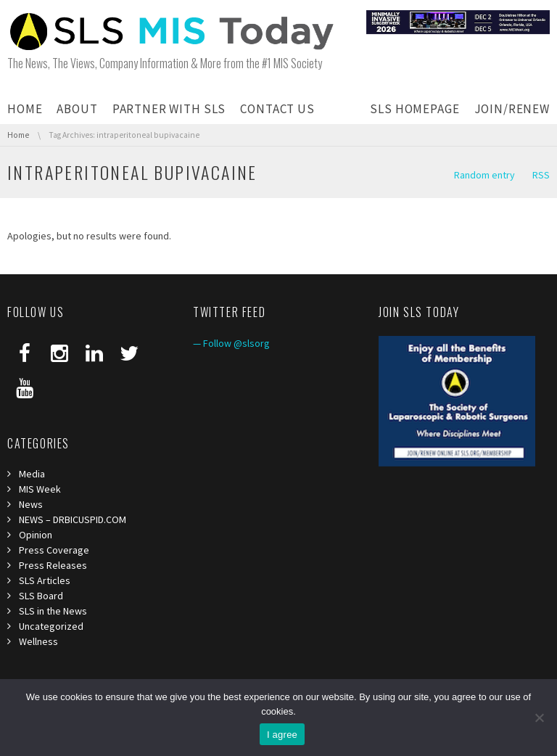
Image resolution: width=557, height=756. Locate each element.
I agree (282, 735)
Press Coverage (54, 550)
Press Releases (53, 565)
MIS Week (40, 489)
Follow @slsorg (236, 343)
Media (32, 474)
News (31, 504)
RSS (541, 175)
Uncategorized (51, 626)
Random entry (484, 175)
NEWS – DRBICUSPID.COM (73, 519)
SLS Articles (45, 580)
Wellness (38, 641)
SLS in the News (53, 611)
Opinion (36, 535)
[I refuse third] (539, 718)
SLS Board (41, 596)
